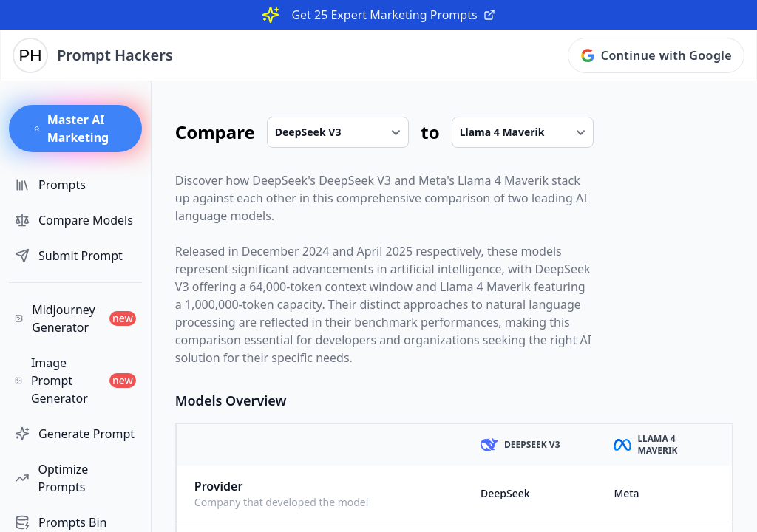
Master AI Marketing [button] (71, 129)
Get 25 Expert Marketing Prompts (393, 15)
